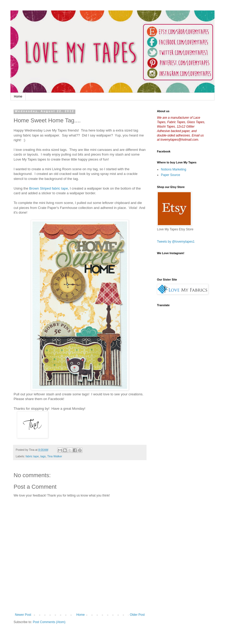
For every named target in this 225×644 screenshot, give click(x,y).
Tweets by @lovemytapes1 (176, 242)
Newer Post (23, 615)
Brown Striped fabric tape (48, 188)
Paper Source (170, 175)
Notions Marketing (174, 169)
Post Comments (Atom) (49, 622)
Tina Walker (55, 456)
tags (43, 456)
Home (18, 96)
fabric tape (32, 456)
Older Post (137, 615)
